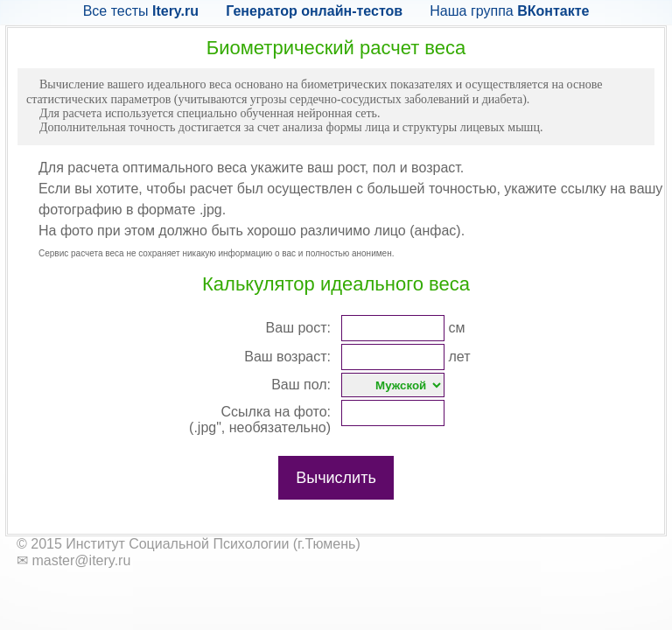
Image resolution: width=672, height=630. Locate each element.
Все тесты (141, 11)
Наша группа (509, 11)
